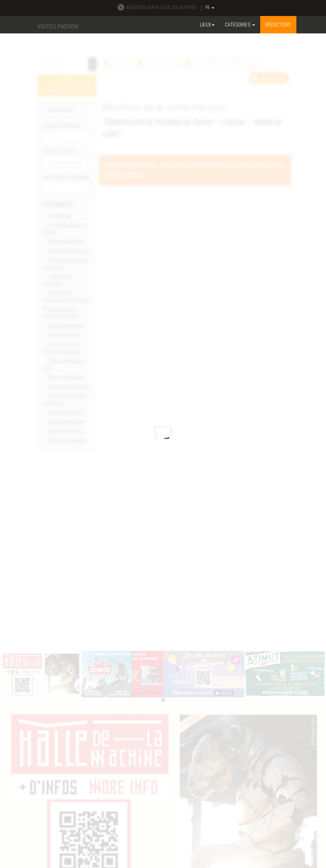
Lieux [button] (207, 25)
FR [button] (210, 8)
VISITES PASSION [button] (58, 26)
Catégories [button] (240, 25)
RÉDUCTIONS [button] (278, 25)
